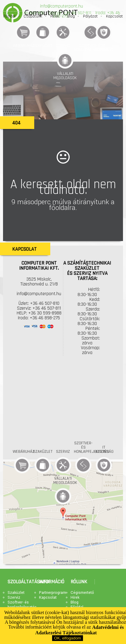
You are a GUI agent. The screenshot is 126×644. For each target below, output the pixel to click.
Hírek (55, 16)
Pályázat (90, 16)
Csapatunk (33, 16)
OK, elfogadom (68, 638)
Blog (71, 16)
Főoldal (9, 16)
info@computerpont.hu (61, 6)
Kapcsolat (114, 16)
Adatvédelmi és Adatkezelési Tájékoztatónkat (80, 630)
